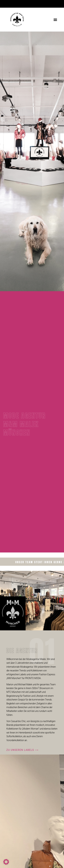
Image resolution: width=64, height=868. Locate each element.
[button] (55, 20)
